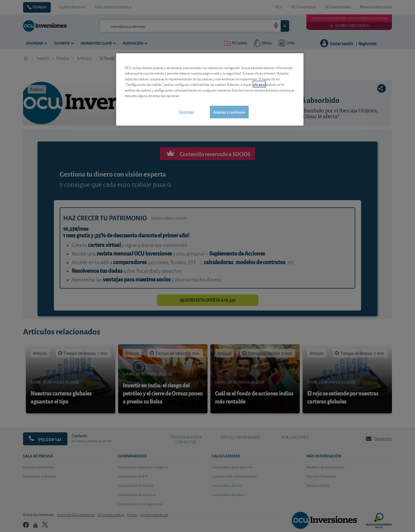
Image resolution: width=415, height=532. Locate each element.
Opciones (186, 112)
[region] (210, 89)
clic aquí (259, 84)
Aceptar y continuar (229, 112)
